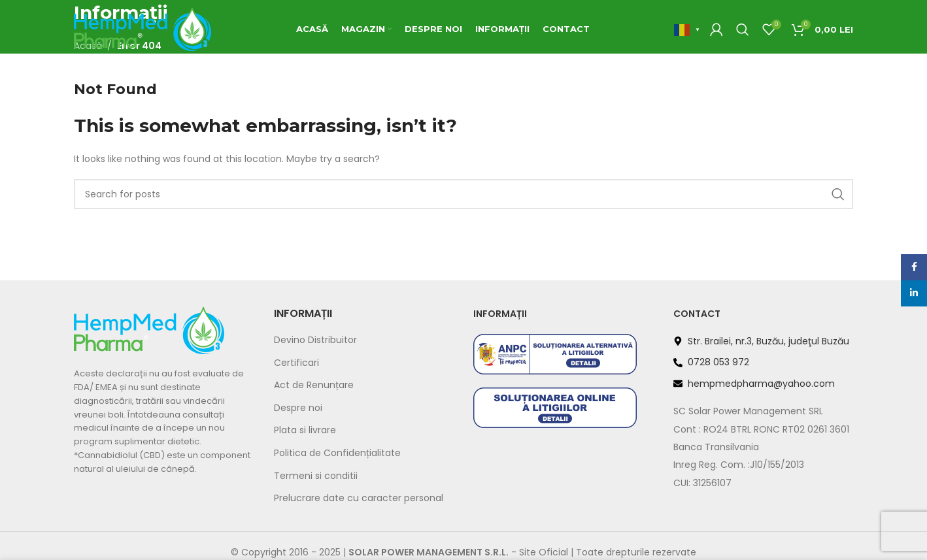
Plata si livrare (305, 430)
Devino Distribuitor (315, 340)
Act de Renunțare (314, 385)
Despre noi (298, 408)
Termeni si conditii (316, 476)
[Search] (743, 29)
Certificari (296, 363)
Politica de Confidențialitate (337, 453)
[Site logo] (143, 29)
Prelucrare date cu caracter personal (359, 498)
